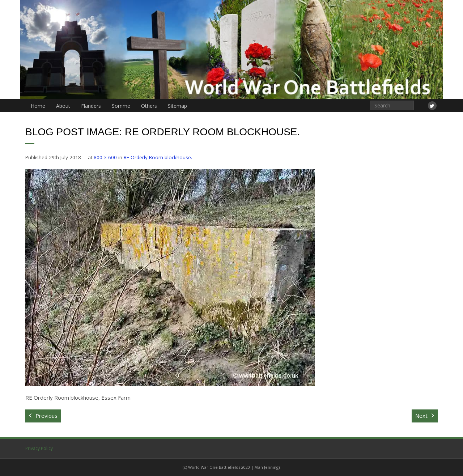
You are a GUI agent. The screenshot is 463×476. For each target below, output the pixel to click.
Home (38, 106)
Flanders (91, 106)
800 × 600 (105, 157)
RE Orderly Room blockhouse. (158, 157)
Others (149, 106)
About (63, 106)
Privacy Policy (39, 448)
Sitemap (177, 106)
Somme (121, 106)
